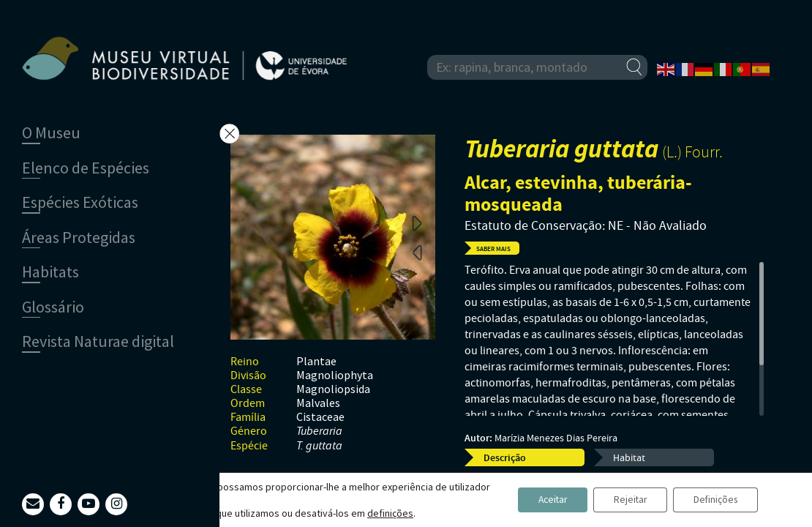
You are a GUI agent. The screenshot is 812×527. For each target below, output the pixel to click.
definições (390, 513)
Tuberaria (319, 431)
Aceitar (540, 500)
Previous (417, 252)
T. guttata (319, 446)
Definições (713, 500)
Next (417, 223)
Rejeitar (623, 500)
